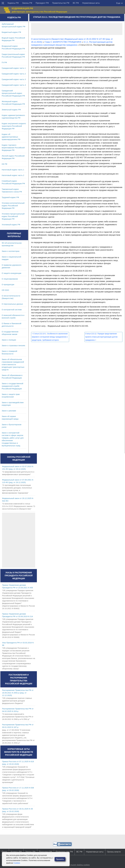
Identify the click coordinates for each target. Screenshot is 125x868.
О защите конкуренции (11, 273)
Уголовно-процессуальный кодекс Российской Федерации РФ (13, 216)
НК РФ (4, 164)
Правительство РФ (61, 3)
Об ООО (5, 290)
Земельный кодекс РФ (11, 110)
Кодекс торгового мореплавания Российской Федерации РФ (13, 148)
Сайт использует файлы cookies (76, 865)
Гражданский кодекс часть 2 (14, 74)
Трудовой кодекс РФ (10, 197)
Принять (60, 859)
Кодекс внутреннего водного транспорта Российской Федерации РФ (14, 126)
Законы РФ (27, 3)
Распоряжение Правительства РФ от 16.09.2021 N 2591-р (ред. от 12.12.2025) (18, 693)
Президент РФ (42, 3)
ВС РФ (76, 3)
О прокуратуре (8, 284)
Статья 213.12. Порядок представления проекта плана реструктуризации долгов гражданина (101, 337)
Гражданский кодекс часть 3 (14, 79)
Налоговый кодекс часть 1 (13, 170)
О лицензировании (10, 279)
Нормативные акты (91, 3)
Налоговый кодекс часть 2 (13, 175)
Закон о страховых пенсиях (13, 345)
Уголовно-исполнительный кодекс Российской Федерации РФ (13, 206)
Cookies (17, 863)
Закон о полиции (9, 340)
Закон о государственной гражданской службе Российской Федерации (12, 386)
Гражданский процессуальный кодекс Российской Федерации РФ (13, 93)
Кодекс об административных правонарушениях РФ (11, 137)
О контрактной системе (12, 310)
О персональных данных (12, 304)
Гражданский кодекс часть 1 (14, 68)
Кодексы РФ (13, 3)
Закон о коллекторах (11, 251)
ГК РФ (4, 62)
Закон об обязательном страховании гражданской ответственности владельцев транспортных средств (13, 364)
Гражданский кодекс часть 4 (14, 85)
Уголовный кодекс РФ (11, 225)
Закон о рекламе (9, 411)
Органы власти (114, 852)
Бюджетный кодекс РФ (11, 32)
